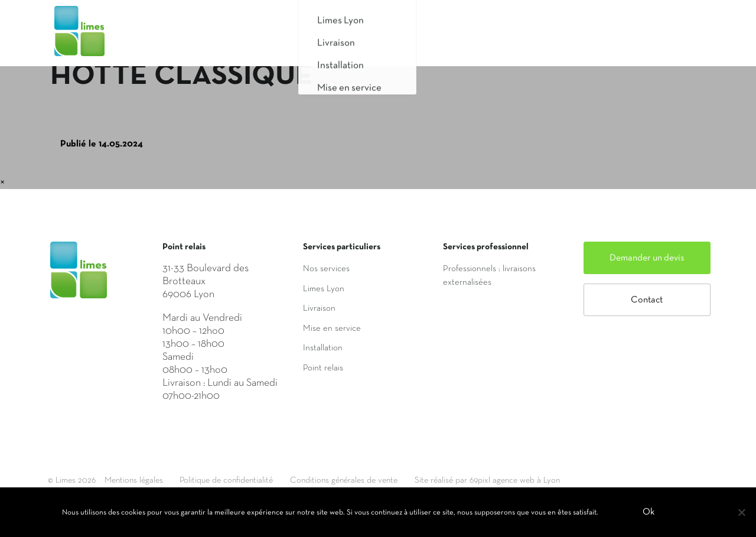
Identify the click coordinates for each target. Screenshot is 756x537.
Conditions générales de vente (367, 480)
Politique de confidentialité (240, 480)
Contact (647, 300)
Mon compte (662, 37)
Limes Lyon (324, 289)
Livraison (319, 308)
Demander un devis (647, 258)
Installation (323, 348)
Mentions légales (139, 480)
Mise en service (332, 328)
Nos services (326, 269)
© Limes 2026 (72, 480)
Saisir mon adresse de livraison (529, 37)
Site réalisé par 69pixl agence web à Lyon (520, 480)
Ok (649, 513)
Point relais (323, 368)
